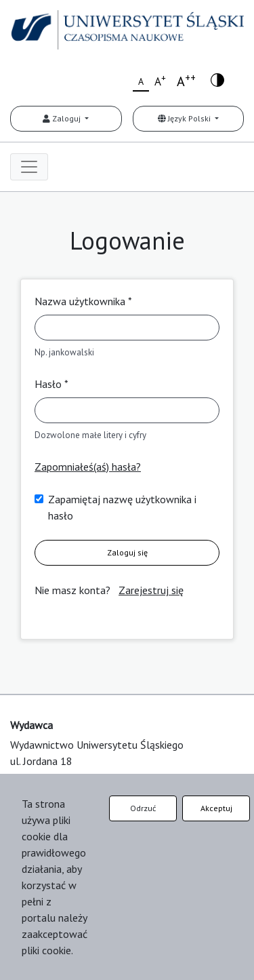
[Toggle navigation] (29, 167)
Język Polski (185, 118)
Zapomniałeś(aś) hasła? (88, 467)
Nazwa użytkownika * (83, 301)
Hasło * (51, 384)
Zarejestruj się (151, 590)
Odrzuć (143, 808)
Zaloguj (63, 118)
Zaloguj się (127, 552)
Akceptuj (216, 808)
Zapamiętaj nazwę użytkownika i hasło (122, 507)
